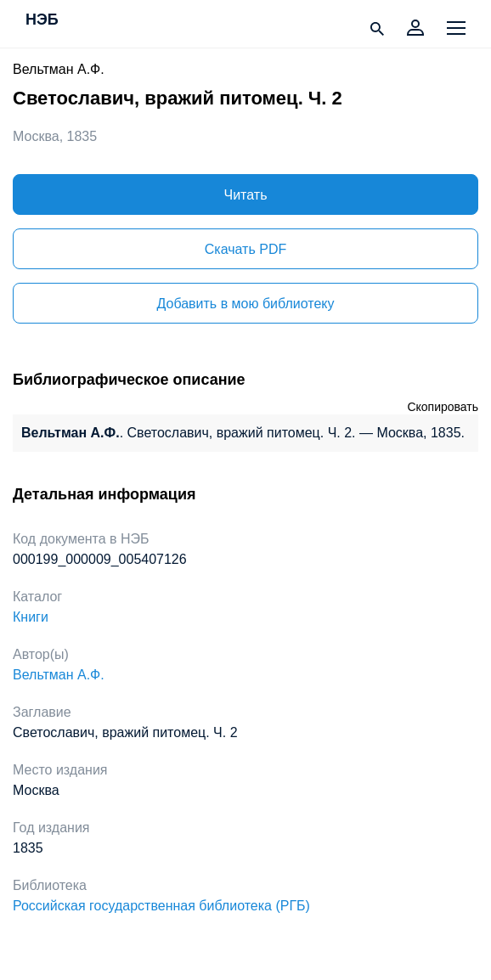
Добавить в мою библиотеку (245, 304)
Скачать (245, 249)
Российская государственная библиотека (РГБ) (161, 906)
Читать (246, 195)
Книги (31, 617)
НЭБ (42, 20)
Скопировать (443, 407)
